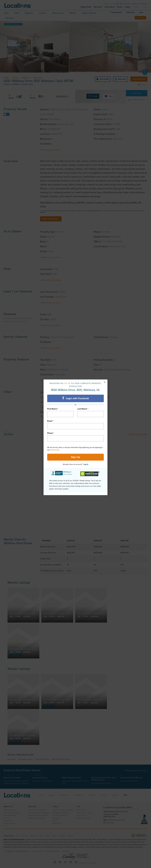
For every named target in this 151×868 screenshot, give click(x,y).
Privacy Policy (54, 450)
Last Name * (83, 409)
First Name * (53, 409)
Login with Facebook (76, 398)
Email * (50, 421)
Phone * (51, 433)
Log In (86, 464)
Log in (67, 383)
